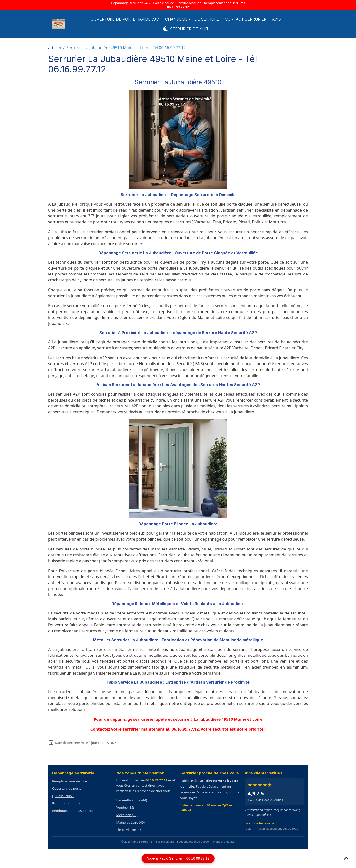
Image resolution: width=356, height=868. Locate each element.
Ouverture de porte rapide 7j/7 (125, 19)
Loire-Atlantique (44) (132, 800)
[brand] (59, 24)
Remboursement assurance (73, 811)
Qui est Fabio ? (63, 796)
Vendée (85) (125, 807)
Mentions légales (224, 841)
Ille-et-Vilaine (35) (129, 830)
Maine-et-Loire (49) (131, 822)
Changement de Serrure (192, 19)
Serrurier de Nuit (186, 29)
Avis (277, 19)
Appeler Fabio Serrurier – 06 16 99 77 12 (178, 858)
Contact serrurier (246, 19)
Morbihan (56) (127, 815)
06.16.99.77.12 (178, 7)
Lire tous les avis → (260, 823)
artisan (55, 48)
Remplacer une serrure (69, 781)
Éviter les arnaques (67, 803)
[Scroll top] (346, 858)
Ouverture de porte (67, 788)
